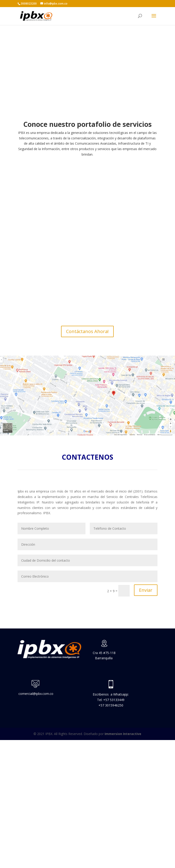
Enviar (146, 590)
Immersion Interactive (123, 734)
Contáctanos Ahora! (87, 331)
